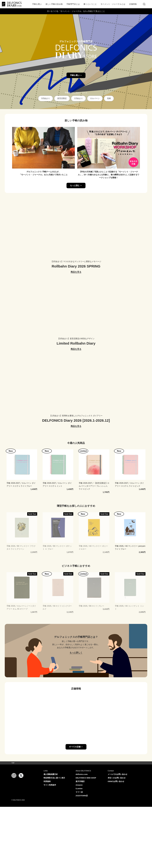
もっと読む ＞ (76, 185)
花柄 (109, 98)
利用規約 (47, 781)
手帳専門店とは (73, 4)
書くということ (90, 4)
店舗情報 (133, 4)
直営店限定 (62, 98)
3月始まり (46, 98)
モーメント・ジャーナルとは (113, 4)
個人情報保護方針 (51, 774)
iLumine (79, 788)
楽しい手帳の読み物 (54, 4)
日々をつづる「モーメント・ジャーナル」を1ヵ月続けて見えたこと (76, 11)
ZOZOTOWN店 (82, 796)
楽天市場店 (80, 781)
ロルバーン (95, 98)
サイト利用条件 (50, 785)
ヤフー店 (79, 792)
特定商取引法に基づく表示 (54, 778)
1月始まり (78, 98)
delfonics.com (82, 774)
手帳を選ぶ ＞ (76, 75)
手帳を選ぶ (37, 4)
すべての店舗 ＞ (76, 747)
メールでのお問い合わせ (118, 774)
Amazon (79, 785)
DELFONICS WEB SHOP (86, 778)
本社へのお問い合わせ (117, 778)
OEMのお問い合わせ (116, 781)
